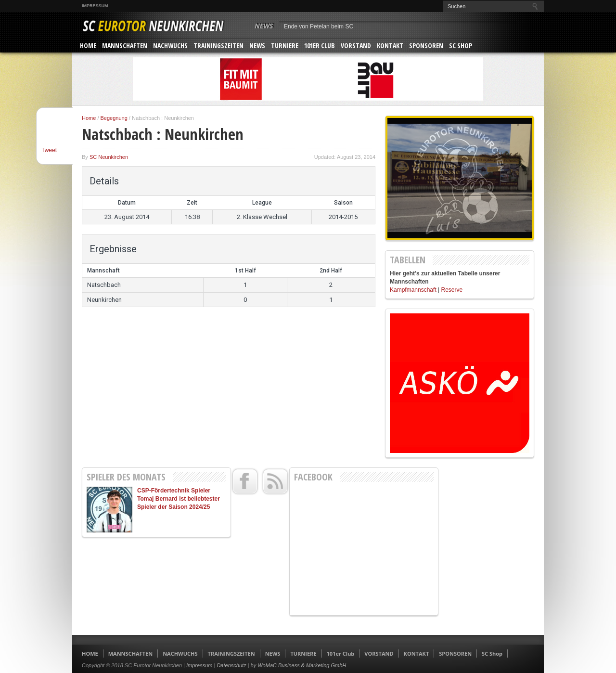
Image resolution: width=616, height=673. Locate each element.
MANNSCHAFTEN (125, 45)
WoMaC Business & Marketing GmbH (302, 665)
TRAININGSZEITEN (218, 45)
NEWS (257, 45)
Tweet (49, 150)
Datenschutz (231, 665)
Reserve (452, 290)
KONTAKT (390, 45)
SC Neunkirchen (109, 157)
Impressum (95, 6)
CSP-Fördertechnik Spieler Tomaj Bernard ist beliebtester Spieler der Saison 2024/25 (179, 499)
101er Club (320, 45)
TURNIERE (285, 45)
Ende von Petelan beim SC (319, 26)
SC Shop (461, 45)
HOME (88, 45)
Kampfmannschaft (413, 290)
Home (89, 118)
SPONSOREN (426, 45)
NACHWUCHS (170, 45)
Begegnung (114, 118)
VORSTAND (356, 45)
